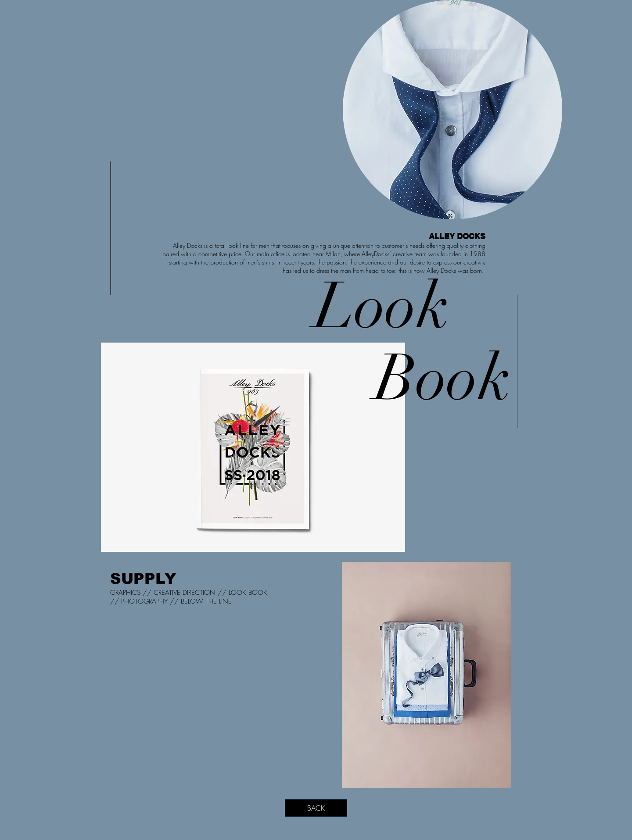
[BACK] (316, 808)
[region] (452, 110)
